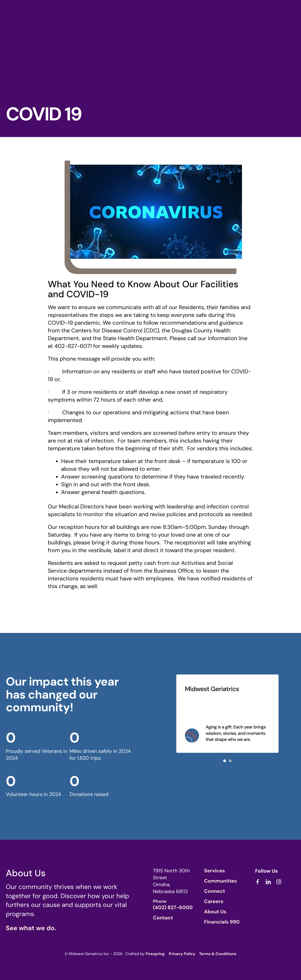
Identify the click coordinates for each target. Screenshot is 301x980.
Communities (220, 881)
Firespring (155, 954)
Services (215, 871)
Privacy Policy (182, 954)
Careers (214, 901)
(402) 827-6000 (173, 907)
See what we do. (31, 928)
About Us (215, 912)
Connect (215, 891)
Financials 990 (222, 922)
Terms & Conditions (218, 954)
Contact (163, 918)
